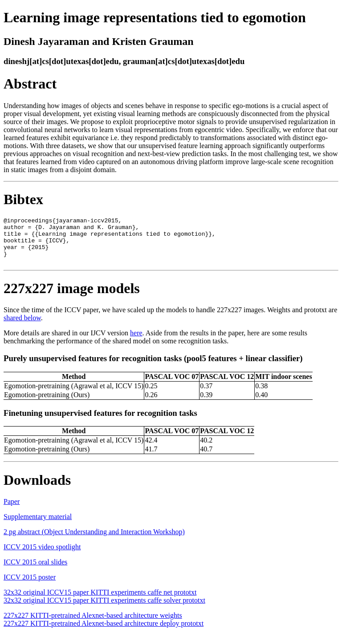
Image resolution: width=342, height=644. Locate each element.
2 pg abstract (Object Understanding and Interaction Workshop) (94, 541)
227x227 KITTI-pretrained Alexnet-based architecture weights (93, 625)
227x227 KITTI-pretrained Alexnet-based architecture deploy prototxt (104, 633)
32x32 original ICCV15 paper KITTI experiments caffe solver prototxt (104, 610)
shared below (22, 327)
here (136, 342)
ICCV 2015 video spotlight (42, 556)
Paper (12, 511)
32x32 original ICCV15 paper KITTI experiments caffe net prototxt (100, 602)
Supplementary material (38, 526)
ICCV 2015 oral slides (35, 571)
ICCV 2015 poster (30, 586)
